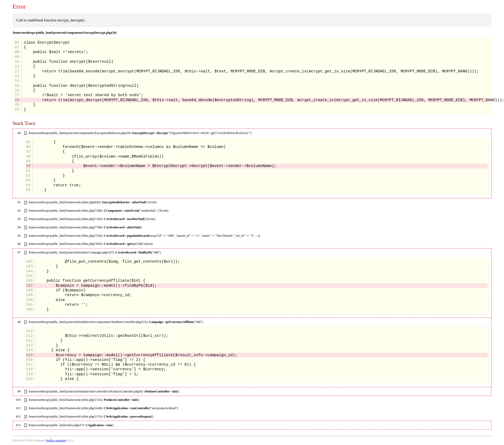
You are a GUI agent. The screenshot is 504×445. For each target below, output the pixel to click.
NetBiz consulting (56, 440)
